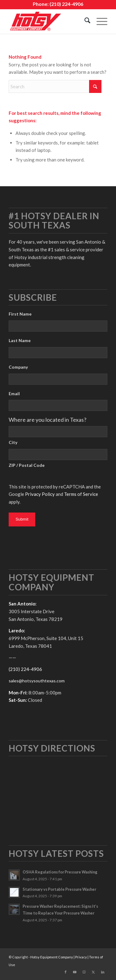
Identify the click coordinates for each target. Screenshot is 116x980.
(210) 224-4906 (66, 4)
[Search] (84, 21)
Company (18, 367)
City (13, 442)
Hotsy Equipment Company (52, 957)
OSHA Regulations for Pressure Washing (60, 872)
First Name (20, 314)
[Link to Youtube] (75, 972)
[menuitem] (84, 21)
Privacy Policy (40, 494)
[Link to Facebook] (66, 972)
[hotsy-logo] (48, 21)
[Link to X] (93, 972)
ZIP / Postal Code (27, 465)
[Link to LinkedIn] (103, 972)
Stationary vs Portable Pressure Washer (59, 889)
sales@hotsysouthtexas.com (37, 681)
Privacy (81, 957)
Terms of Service (81, 494)
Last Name (20, 340)
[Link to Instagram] (84, 972)
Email (14, 394)
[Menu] (99, 21)
